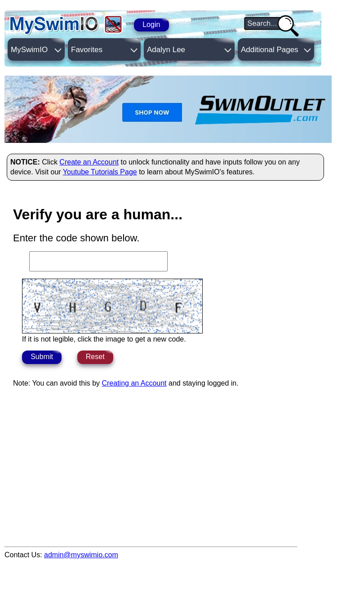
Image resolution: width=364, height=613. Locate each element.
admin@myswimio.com (81, 555)
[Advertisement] (168, 515)
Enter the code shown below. (76, 238)
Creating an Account (134, 383)
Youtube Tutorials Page (100, 172)
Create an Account (89, 162)
